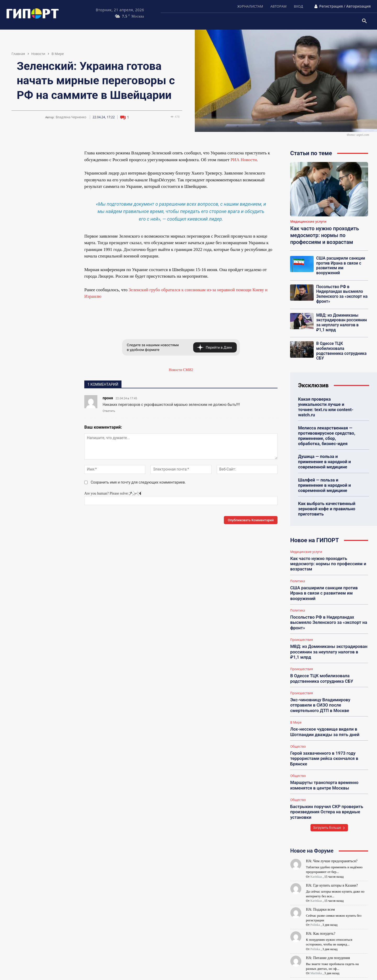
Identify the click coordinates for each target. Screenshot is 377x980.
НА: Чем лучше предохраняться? (332, 838)
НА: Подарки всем (320, 886)
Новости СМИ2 (181, 370)
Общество (298, 726)
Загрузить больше (329, 804)
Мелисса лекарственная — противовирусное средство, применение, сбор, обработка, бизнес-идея (328, 423)
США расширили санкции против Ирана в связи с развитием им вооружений (341, 263)
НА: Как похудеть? (321, 911)
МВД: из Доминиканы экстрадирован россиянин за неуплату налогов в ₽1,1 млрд (341, 317)
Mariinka (316, 950)
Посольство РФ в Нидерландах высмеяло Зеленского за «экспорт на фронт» (341, 289)
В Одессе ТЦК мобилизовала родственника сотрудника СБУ (340, 345)
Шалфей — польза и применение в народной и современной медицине (323, 471)
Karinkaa (316, 853)
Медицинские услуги (308, 222)
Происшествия (301, 622)
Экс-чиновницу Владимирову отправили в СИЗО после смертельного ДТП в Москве (329, 686)
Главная (18, 54)
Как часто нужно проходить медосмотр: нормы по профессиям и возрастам (325, 235)
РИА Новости (244, 160)
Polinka (315, 902)
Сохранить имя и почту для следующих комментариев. (138, 482)
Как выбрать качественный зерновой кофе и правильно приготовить (326, 494)
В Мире (58, 54)
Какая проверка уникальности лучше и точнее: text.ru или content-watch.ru (328, 398)
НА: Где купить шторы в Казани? (332, 862)
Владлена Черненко (71, 117)
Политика (298, 565)
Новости (38, 54)
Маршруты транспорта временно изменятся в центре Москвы (323, 764)
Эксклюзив (313, 379)
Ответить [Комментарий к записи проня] (109, 411)
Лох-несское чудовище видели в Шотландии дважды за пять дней (323, 712)
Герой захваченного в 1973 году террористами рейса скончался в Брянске (323, 738)
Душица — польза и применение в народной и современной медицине (323, 449)
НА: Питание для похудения (328, 935)
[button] (364, 21)
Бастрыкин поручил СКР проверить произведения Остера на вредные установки (325, 789)
